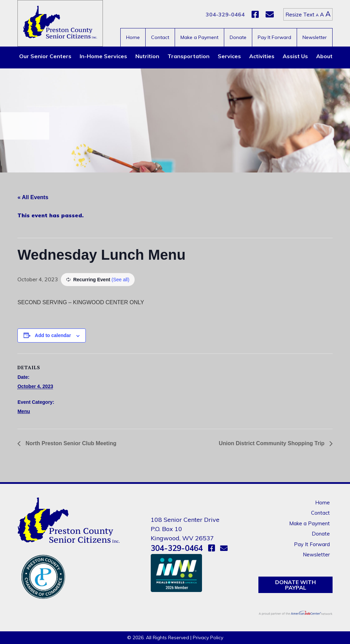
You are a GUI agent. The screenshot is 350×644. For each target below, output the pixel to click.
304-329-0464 (225, 14)
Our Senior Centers (45, 56)
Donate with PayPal (295, 585)
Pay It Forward (274, 37)
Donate (238, 37)
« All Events (33, 197)
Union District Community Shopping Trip (272, 443)
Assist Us (295, 56)
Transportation (189, 56)
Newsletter (315, 37)
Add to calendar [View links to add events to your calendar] (53, 335)
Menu (24, 411)
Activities (262, 56)
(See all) (120, 280)
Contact (160, 37)
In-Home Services (103, 56)
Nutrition (147, 56)
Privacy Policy (208, 637)
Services (229, 56)
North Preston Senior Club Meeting (70, 443)
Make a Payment (199, 37)
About (324, 56)
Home (133, 37)
